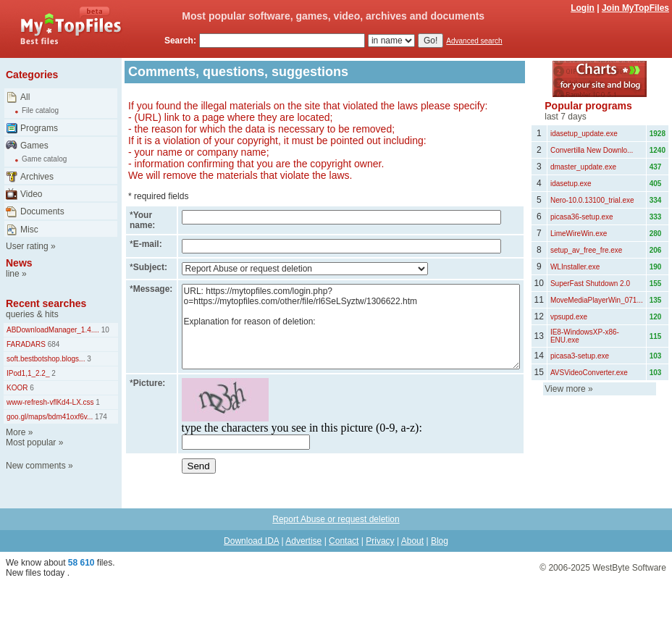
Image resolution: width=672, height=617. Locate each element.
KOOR (17, 388)
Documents (42, 211)
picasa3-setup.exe (580, 356)
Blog (440, 541)
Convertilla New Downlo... (592, 150)
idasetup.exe (571, 184)
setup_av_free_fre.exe (587, 250)
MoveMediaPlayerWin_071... (597, 300)
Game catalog (44, 159)
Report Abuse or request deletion (336, 519)
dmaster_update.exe (583, 167)
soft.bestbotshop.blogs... (46, 359)
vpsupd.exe (569, 317)
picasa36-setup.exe (582, 217)
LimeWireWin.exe (579, 234)
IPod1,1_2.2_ (28, 373)
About (412, 541)
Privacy (380, 541)
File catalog (40, 110)
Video (31, 194)
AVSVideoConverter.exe (589, 373)
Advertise (303, 541)
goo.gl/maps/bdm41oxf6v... (50, 417)
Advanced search (474, 41)
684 (52, 344)
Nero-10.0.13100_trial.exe (592, 200)
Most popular (31, 442)
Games (34, 146)
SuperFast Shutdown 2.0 (590, 284)
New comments (36, 466)
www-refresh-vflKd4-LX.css (50, 402)
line (13, 274)
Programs (39, 128)
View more (565, 389)
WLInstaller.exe (575, 267)
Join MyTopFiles (635, 8)
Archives (37, 177)
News (19, 263)
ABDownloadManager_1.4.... (53, 330)
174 (100, 417)
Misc (29, 230)
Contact (344, 541)
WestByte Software (629, 568)
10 (104, 330)
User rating (27, 246)
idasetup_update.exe (584, 134)
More (16, 432)
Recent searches (46, 303)
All (25, 97)
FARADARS (26, 344)
